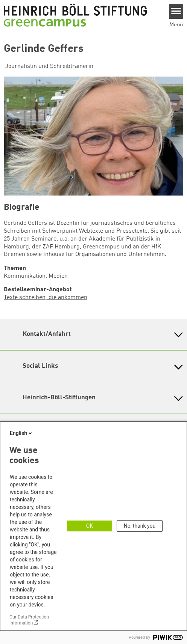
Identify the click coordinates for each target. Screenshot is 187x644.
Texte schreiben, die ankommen (46, 298)
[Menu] (176, 11)
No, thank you (140, 526)
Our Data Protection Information (29, 620)
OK (90, 526)
